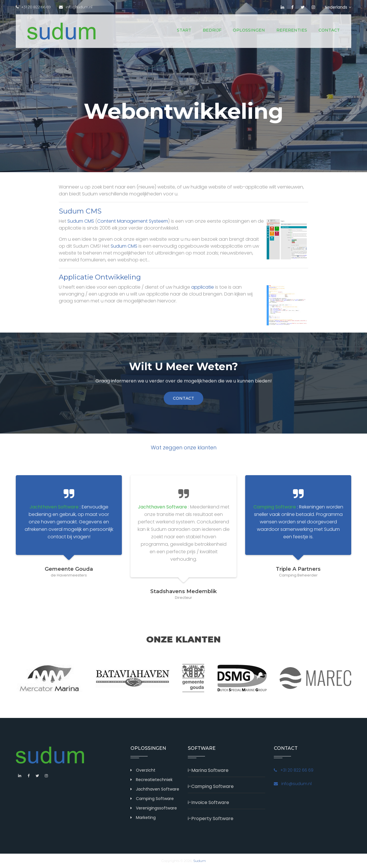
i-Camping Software (211, 786)
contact (183, 398)
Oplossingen (249, 30)
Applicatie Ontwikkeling (100, 277)
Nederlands (338, 7)
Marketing (146, 817)
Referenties (292, 30)
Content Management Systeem (133, 221)
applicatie (203, 287)
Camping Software (155, 799)
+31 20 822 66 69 (33, 7)
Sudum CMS (80, 211)
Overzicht (146, 770)
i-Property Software (211, 819)
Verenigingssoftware (156, 808)
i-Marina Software (208, 770)
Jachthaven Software (158, 789)
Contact (329, 30)
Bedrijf (212, 30)
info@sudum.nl (76, 7)
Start (184, 30)
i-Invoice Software (208, 802)
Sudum (200, 861)
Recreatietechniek (154, 780)
